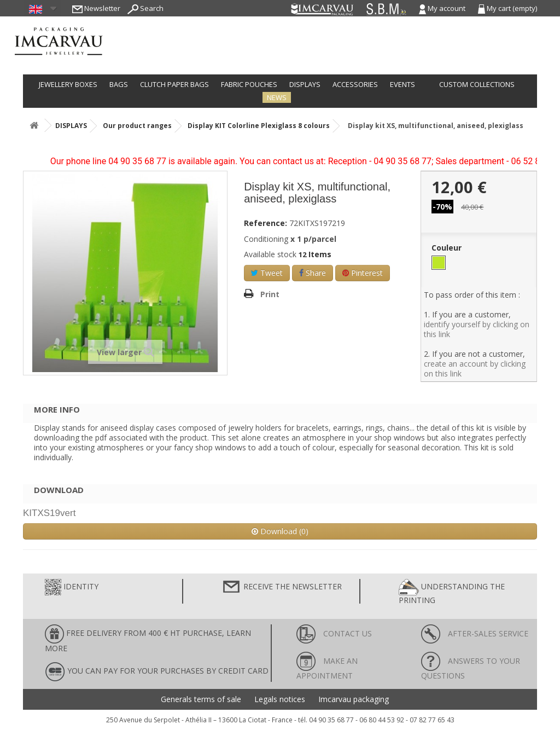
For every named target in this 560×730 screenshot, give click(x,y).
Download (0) (280, 531)
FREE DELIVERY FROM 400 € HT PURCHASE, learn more (148, 639)
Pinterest (363, 273)
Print (270, 294)
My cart (507, 8)
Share (313, 273)
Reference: (266, 223)
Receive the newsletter (282, 587)
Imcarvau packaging (354, 699)
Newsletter (96, 8)
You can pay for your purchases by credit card (157, 672)
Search (145, 8)
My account (443, 8)
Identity (72, 587)
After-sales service (475, 633)
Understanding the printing (452, 592)
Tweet (267, 273)
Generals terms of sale (201, 699)
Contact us (334, 633)
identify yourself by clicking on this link (477, 329)
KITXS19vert (49, 513)
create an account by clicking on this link (475, 369)
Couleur (448, 248)
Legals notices (280, 699)
